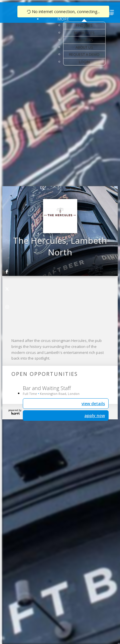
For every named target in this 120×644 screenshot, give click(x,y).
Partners (84, 40)
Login (84, 62)
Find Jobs (84, 25)
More (63, 19)
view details (93, 404)
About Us (84, 47)
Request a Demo (84, 54)
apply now (95, 416)
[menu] (110, 14)
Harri (15, 413)
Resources (84, 33)
